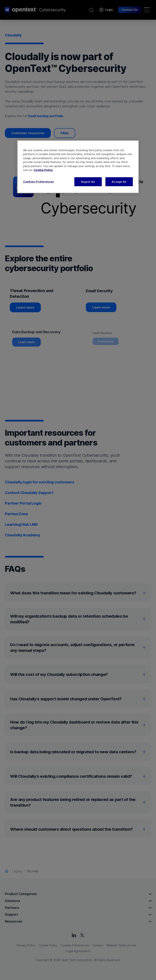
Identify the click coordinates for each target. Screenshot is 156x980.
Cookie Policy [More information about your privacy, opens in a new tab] (43, 170)
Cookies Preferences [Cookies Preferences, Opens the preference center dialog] (38, 181)
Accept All (119, 182)
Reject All (88, 182)
